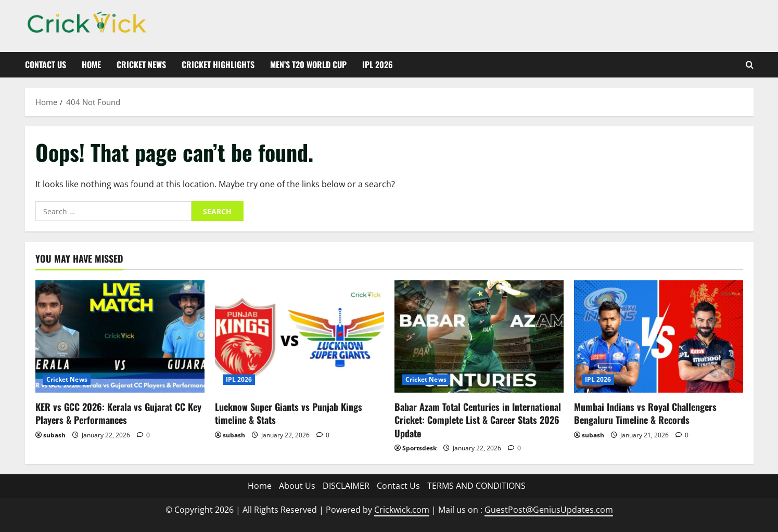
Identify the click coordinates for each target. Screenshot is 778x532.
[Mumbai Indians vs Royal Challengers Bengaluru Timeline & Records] (659, 337)
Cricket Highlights (218, 64)
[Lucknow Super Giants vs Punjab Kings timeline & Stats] (299, 337)
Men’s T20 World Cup (308, 64)
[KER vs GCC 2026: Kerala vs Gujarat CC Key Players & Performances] (120, 337)
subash (54, 435)
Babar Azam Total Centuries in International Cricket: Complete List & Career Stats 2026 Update (478, 420)
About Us (297, 486)
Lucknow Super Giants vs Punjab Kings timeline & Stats (289, 413)
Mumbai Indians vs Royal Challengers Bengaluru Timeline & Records (645, 413)
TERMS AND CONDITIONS (476, 486)
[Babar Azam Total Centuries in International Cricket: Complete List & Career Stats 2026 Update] (479, 337)
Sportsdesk (419, 448)
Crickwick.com (402, 510)
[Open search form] (750, 65)
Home (91, 64)
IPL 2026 (378, 64)
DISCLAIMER (346, 486)
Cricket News (141, 64)
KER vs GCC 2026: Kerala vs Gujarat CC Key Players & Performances (118, 413)
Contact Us (46, 64)
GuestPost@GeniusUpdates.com (549, 510)
